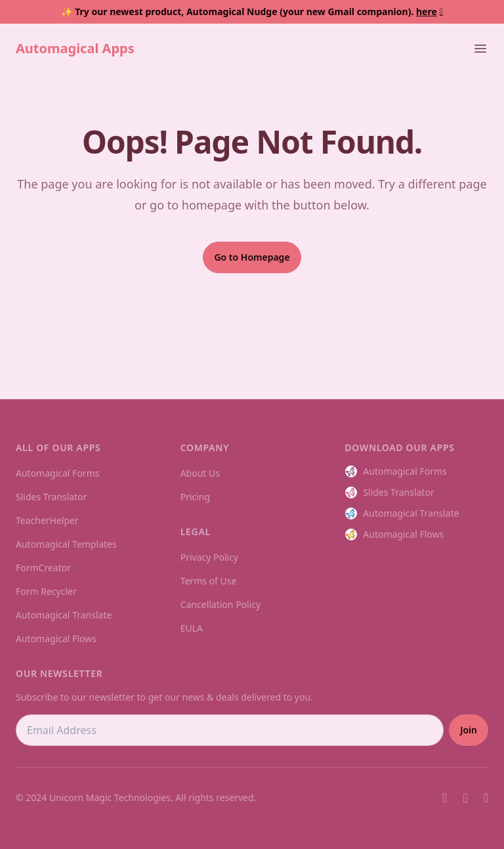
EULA (192, 628)
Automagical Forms (57, 473)
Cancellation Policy (221, 604)
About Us (200, 473)
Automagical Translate (64, 615)
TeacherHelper (47, 520)
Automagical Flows (56, 639)
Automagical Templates (66, 544)
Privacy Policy (209, 557)
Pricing (195, 497)
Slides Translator (51, 497)
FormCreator (43, 568)
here (430, 11)
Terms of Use (209, 581)
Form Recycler (46, 591)
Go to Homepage (252, 257)
